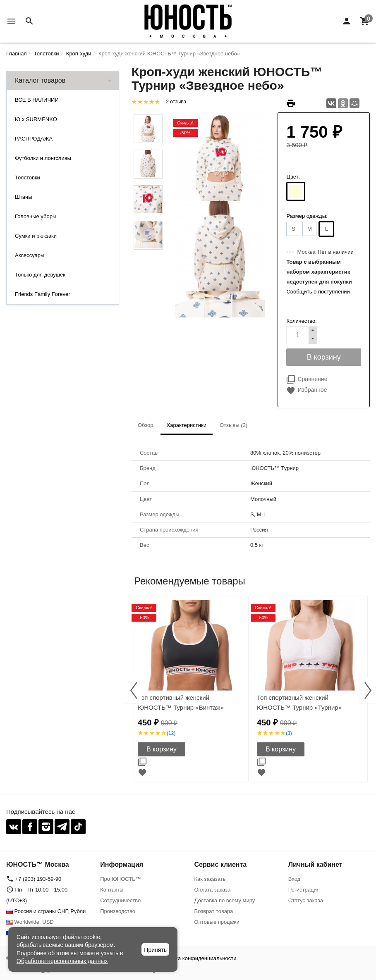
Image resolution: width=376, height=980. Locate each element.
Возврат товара (214, 911)
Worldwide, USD (30, 922)
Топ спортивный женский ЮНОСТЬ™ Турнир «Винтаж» (181, 702)
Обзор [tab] (146, 425)
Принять (155, 950)
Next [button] (368, 691)
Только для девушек (40, 275)
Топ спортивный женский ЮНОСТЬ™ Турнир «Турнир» (299, 702)
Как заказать (210, 879)
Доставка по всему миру (225, 900)
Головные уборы (36, 216)
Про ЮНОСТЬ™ (120, 879)
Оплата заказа (213, 890)
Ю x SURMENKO (36, 119)
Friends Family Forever (43, 294)
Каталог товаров (40, 80)
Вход (294, 879)
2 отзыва (176, 102)
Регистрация (304, 890)
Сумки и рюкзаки (36, 236)
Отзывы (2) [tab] (234, 425)
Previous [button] (134, 691)
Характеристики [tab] (187, 425)
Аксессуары (30, 255)
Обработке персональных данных (62, 961)
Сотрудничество (120, 900)
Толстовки (28, 178)
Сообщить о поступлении (318, 292)
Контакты (112, 890)
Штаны (23, 197)
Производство (118, 911)
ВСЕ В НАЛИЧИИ (37, 100)
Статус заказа (306, 900)
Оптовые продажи (217, 922)
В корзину (162, 749)
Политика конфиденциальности (197, 958)
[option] (191, 689)
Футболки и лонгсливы (43, 158)
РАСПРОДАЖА (34, 139)
